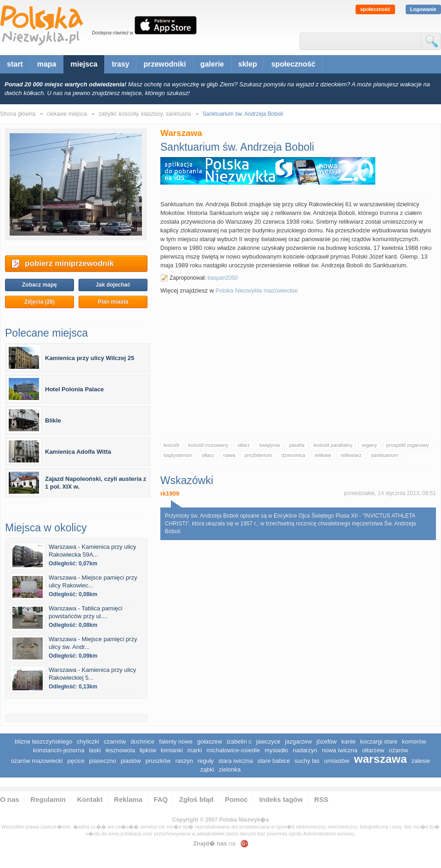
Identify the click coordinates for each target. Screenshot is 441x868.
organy (369, 445)
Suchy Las (307, 761)
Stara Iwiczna (235, 761)
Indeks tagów (281, 799)
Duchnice (142, 741)
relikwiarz (351, 455)
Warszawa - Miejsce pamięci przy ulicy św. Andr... (93, 643)
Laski (95, 750)
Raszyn (184, 761)
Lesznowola (120, 750)
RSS (321, 799)
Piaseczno (103, 761)
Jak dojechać (113, 285)
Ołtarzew (373, 750)
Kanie (348, 741)
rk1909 (170, 493)
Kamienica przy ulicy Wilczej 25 (90, 358)
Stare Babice (274, 761)
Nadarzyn (305, 750)
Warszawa (380, 759)
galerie (212, 64)
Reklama (128, 799)
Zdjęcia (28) (40, 302)
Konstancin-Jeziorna (59, 750)
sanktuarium (384, 455)
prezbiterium (258, 455)
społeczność (375, 9)
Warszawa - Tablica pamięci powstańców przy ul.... (85, 612)
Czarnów (115, 741)
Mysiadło (276, 750)
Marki (195, 750)
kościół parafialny (333, 445)
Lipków (148, 750)
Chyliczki (88, 741)
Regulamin (48, 799)
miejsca (84, 64)
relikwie (323, 455)
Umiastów (337, 761)
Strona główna (18, 114)
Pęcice (76, 761)
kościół (171, 445)
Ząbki (207, 769)
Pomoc (237, 799)
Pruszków (158, 761)
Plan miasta (113, 302)
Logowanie (423, 9)
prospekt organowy (408, 445)
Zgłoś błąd (196, 799)
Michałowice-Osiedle (233, 750)
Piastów (131, 761)
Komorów (414, 741)
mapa (47, 64)
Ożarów (398, 750)
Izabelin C (239, 741)
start (15, 64)
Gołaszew (209, 741)
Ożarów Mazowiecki (37, 761)
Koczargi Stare (379, 741)
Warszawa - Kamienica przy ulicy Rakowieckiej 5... (92, 674)
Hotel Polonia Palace (74, 389)
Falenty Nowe (176, 741)
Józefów (327, 741)
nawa (229, 455)
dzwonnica (294, 455)
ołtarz (244, 445)
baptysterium (178, 455)
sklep (248, 64)
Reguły (206, 761)
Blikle (53, 420)
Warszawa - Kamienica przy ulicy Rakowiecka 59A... (92, 551)
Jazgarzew (298, 741)
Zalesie (421, 761)
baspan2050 (223, 278)
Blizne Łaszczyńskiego (43, 741)
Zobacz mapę (40, 285)
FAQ (161, 799)
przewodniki (164, 64)
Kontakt (90, 799)
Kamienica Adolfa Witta (78, 452)
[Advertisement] (298, 367)
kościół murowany (208, 445)
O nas (10, 799)
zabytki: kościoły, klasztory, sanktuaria (145, 114)
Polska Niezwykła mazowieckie (257, 290)
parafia (297, 445)
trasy (120, 64)
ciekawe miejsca (67, 114)
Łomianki (172, 750)
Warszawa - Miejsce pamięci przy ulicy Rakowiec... (93, 581)
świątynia (269, 445)
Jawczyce (269, 741)
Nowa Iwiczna (340, 750)
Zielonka (230, 769)
